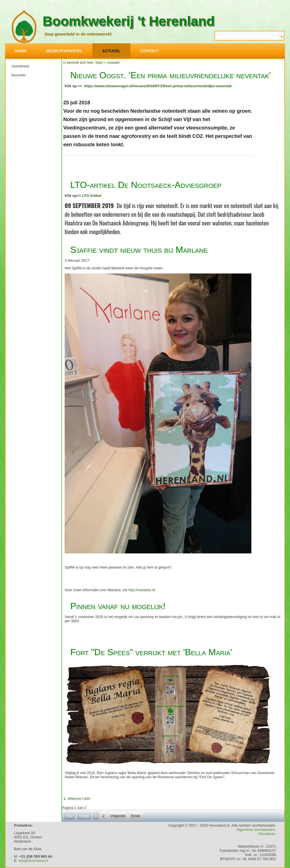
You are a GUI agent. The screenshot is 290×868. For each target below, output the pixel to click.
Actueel (111, 51)
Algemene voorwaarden (256, 830)
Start (99, 62)
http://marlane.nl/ (142, 590)
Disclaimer (266, 834)
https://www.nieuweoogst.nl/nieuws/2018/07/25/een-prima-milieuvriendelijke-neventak (158, 86)
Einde (136, 816)
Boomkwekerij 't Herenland (128, 21)
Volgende (118, 816)
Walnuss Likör (79, 799)
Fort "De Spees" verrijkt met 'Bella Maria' (151, 652)
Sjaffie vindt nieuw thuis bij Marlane (139, 250)
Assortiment (20, 66)
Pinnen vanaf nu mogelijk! (118, 606)
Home (21, 51)
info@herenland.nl (33, 861)
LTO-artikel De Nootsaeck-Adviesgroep (146, 185)
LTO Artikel (92, 196)
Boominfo (19, 75)
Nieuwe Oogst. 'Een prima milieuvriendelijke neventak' (170, 75)
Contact (150, 51)
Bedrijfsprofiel (64, 51)
